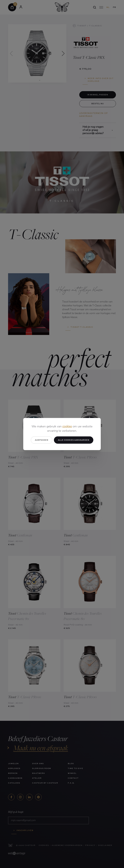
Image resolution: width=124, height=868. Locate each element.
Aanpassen (42, 440)
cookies (67, 427)
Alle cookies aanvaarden (74, 440)
